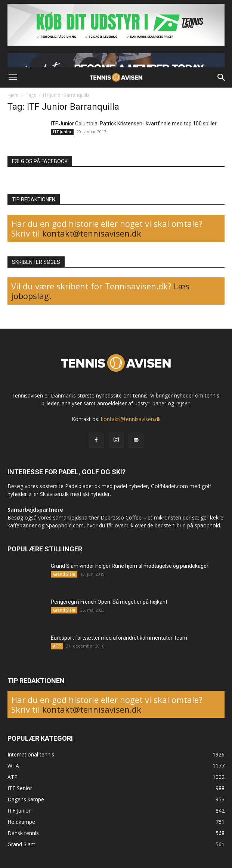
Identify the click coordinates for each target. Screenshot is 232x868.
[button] (13, 77)
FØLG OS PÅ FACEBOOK (40, 161)
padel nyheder (131, 486)
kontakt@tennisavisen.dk (91, 233)
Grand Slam (64, 574)
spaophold (207, 525)
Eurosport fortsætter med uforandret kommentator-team (119, 638)
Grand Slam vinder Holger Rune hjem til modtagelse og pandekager (130, 566)
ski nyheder (96, 494)
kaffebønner (22, 525)
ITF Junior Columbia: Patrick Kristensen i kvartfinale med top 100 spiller (134, 124)
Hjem (13, 95)
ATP (57, 646)
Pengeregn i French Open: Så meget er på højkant (109, 602)
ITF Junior (62, 132)
